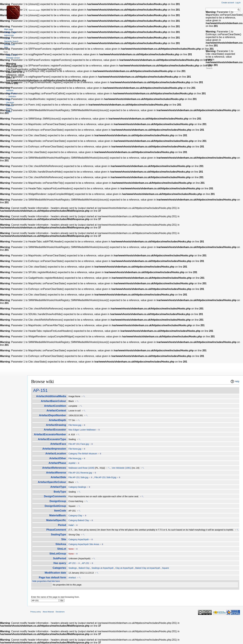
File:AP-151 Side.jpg (78, 477)
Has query (60, 563)
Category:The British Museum (83, 454)
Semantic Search (11, 41)
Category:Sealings (77, 487)
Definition (12, 97)
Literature (10, 103)
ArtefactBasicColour (53, 401)
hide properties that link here (46, 581)
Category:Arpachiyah (79, 539)
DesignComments (55, 496)
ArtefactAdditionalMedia (51, 396)
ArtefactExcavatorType (52, 439)
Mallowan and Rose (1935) (81, 468)
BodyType (60, 492)
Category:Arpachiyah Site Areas (84, 544)
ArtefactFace (58, 444)
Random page (10, 32)
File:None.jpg (75, 425)
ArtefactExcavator (55, 430)
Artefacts (10, 90)
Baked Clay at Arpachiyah (148, 568)
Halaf (71, 525)
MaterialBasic (58, 515)
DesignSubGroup (55, 506)
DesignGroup (58, 501)
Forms (7, 38)
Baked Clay (84, 568)
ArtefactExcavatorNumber (50, 434)
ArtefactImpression (54, 449)
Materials (10, 106)
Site (64, 539)
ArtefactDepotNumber (53, 415)
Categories (59, 568)
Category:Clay (75, 516)
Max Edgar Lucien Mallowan (82, 430)
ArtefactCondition (55, 406)
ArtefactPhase (57, 463)
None (71, 549)
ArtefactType (58, 487)
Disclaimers (60, 612)
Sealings (73, 568)
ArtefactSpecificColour (52, 482)
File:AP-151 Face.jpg (79, 444)
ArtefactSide (58, 477)
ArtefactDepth (57, 420)
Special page (34, 10)
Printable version (13, 58)
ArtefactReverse (56, 473)
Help (237, 381)
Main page (9, 29)
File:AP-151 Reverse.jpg (80, 473)
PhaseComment (56, 530)
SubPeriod (60, 558)
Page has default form (52, 578)
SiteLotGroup (58, 554)
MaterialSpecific (56, 520)
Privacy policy (36, 612)
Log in (238, 3)
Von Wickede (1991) (122, 468)
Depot (9, 99)
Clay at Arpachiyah (125, 568)
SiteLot (62, 549)
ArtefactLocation (56, 454)
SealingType (59, 535)
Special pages (12, 55)
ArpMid (72, 463)
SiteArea (61, 544)
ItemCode (60, 511)
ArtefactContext (56, 411)
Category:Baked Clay (79, 520)
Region (9, 112)
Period (62, 525)
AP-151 (40, 390)
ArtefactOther (58, 458)
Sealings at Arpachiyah (102, 568)
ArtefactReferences (54, 468)
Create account (228, 3)
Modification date (55, 573)
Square (165, 568)
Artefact (72, 578)
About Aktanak (48, 612)
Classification (12, 93)
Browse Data (10, 45)
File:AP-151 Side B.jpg (105, 477)
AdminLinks (9, 35)
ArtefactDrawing (56, 425)
